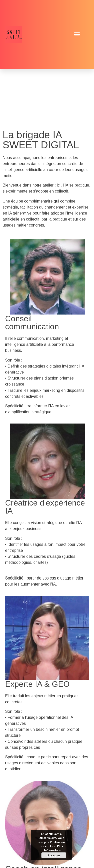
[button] (77, 34)
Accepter (54, 855)
